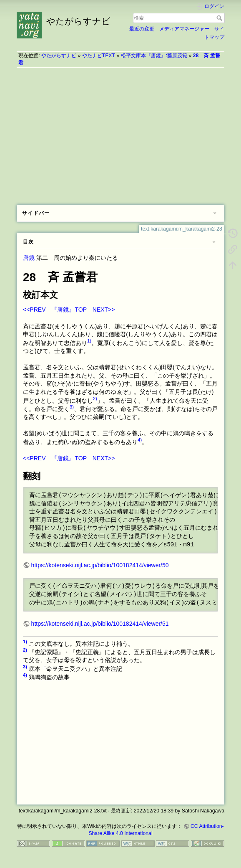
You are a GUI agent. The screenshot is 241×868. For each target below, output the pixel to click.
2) (95, 398)
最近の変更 (142, 29)
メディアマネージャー (184, 29)
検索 (220, 18)
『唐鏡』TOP (69, 310)
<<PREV (34, 310)
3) (72, 407)
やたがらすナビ (59, 56)
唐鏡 (29, 258)
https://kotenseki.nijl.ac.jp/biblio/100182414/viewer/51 (100, 624)
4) (140, 440)
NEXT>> (104, 310)
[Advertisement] (120, 133)
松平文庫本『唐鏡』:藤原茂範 (154, 56)
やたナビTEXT (99, 56)
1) (89, 341)
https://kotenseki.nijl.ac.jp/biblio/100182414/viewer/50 (100, 565)
